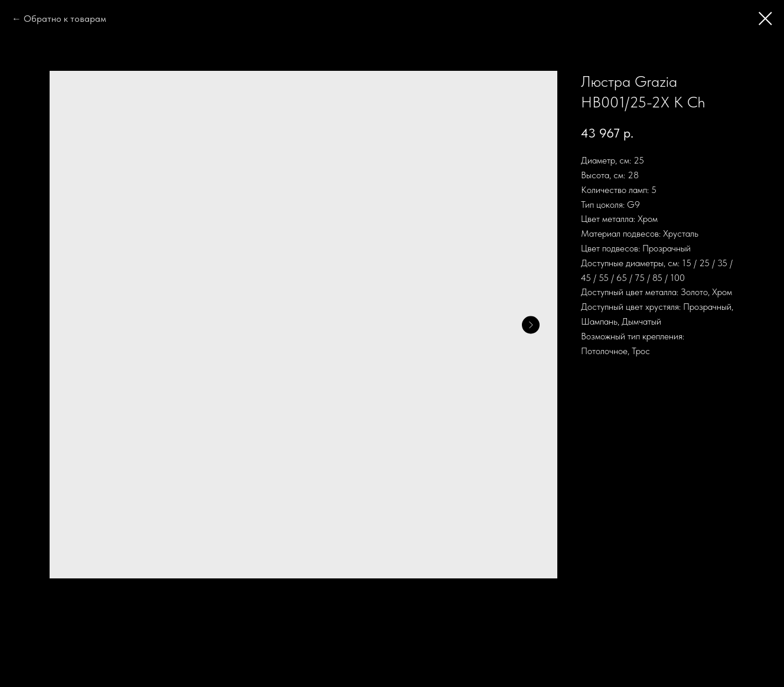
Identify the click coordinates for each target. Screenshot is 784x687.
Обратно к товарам (65, 19)
